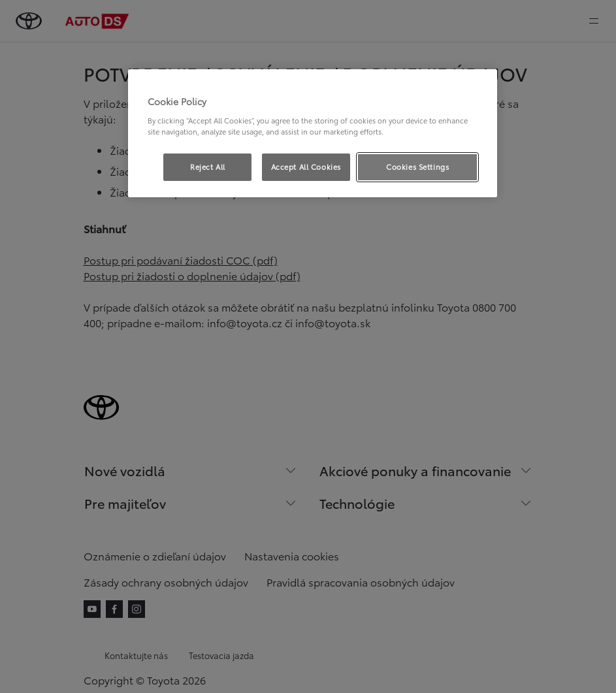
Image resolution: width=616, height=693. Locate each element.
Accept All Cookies (306, 167)
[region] (313, 133)
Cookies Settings (417, 167)
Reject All (208, 167)
